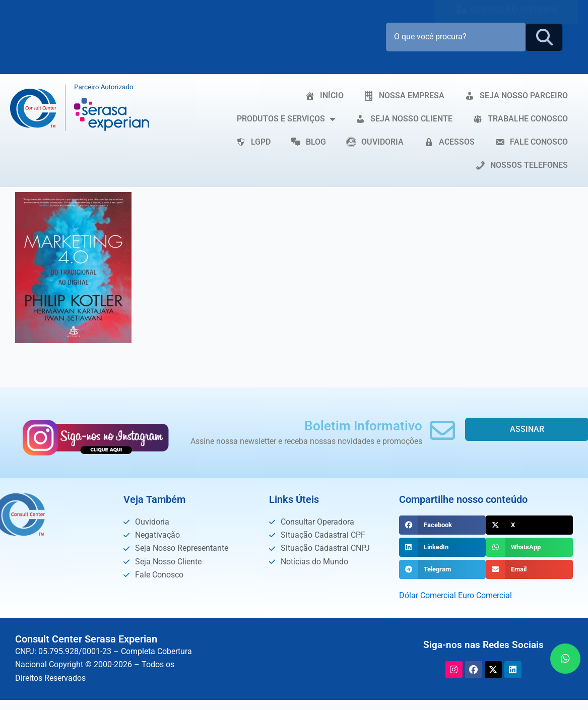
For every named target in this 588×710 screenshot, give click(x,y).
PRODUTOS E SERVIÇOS (286, 119)
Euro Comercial (485, 595)
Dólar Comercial (428, 595)
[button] (443, 525)
